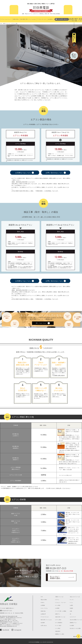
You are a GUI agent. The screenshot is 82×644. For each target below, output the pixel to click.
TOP (42, 597)
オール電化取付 (59, 623)
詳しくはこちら (41, 323)
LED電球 (57, 608)
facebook (5, 630)
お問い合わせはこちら (54, 173)
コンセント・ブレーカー (61, 603)
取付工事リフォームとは (46, 620)
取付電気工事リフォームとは (28, 19)
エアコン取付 (58, 620)
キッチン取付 (58, 626)
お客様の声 (43, 614)
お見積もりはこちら (23, 173)
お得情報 (43, 605)
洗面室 (72, 608)
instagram (16, 630)
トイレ (72, 603)
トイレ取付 (58, 628)
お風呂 (72, 605)
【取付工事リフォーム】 (60, 617)
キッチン (72, 600)
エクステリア (73, 617)
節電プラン (58, 614)
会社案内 (50, 19)
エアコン (57, 600)
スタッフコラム (44, 608)
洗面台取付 (58, 631)
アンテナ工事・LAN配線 (61, 611)
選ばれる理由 (44, 600)
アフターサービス (42, 19)
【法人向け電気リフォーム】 (76, 620)
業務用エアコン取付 (60, 634)
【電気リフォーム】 (59, 597)
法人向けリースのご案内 (75, 628)
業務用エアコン (73, 623)
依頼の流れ (16, 19)
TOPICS (43, 603)
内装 (71, 611)
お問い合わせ (44, 626)
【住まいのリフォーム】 (75, 597)
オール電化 (58, 605)
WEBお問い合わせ (62, 19)
